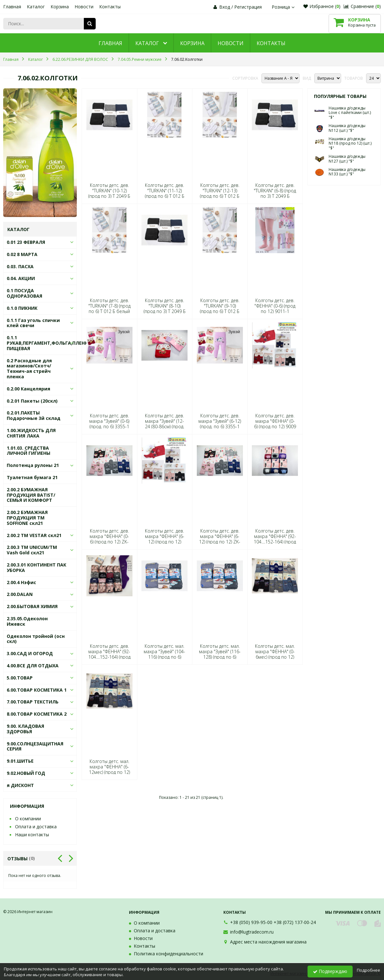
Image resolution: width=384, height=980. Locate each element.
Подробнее (368, 970)
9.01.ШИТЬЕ (20, 761)
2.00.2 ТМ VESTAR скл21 (34, 535)
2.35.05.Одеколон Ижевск (27, 621)
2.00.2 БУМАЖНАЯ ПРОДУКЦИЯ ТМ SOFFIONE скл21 (27, 518)
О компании (28, 819)
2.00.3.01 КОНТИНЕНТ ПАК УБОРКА (36, 567)
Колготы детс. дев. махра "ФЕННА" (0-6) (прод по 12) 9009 (275, 421)
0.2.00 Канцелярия (28, 389)
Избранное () (322, 6)
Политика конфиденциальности (168, 954)
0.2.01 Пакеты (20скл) (32, 401)
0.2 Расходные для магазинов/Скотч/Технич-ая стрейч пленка (29, 369)
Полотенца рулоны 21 (33, 465)
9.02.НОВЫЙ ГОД (26, 773)
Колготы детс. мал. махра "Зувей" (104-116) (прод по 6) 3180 (164, 654)
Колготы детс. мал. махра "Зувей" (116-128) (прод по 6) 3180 (220, 654)
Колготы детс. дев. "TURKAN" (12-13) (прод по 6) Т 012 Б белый (220, 193)
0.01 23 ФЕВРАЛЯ (26, 242)
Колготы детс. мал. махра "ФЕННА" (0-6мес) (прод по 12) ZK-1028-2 (275, 654)
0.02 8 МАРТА (22, 254)
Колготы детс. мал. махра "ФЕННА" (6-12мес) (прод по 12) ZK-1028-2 (109, 770)
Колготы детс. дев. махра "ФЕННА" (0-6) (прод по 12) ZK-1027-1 (109, 539)
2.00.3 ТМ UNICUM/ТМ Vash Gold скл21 (32, 550)
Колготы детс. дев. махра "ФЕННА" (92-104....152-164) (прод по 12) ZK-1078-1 (109, 654)
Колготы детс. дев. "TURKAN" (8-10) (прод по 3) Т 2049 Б (165, 306)
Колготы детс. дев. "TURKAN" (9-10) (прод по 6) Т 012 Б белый (220, 309)
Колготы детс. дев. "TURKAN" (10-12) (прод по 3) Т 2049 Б (109, 191)
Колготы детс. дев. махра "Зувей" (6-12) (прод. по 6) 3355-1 (220, 421)
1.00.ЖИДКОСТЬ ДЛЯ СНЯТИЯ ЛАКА (31, 433)
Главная (12, 7)
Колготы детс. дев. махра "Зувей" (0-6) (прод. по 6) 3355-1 (109, 421)
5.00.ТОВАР (20, 678)
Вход (225, 7)
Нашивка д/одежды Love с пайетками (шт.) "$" (350, 113)
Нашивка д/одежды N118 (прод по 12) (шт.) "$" (350, 143)
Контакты (110, 7)
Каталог (36, 7)
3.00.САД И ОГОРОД (30, 653)
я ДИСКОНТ (20, 785)
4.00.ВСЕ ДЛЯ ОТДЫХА (33, 666)
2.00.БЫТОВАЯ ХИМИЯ (32, 606)
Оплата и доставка (36, 827)
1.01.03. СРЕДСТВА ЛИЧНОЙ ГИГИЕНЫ (28, 451)
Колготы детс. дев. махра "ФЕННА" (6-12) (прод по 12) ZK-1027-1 (220, 539)
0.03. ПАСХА (20, 266)
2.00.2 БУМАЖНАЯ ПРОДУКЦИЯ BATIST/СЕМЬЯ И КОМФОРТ (31, 495)
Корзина (60, 7)
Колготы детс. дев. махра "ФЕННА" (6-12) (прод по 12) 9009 (165, 539)
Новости (84, 7)
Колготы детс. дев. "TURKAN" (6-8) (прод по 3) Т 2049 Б (275, 191)
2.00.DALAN (20, 594)
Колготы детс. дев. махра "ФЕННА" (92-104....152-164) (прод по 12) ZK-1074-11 (275, 539)
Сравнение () (362, 6)
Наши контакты (32, 835)
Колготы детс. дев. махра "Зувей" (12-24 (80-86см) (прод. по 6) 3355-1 (165, 424)
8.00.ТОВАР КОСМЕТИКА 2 (37, 714)
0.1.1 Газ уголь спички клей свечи (33, 323)
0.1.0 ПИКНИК (22, 308)
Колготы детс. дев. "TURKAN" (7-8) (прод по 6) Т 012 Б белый (109, 306)
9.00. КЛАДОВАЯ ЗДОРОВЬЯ (25, 729)
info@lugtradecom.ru (252, 932)
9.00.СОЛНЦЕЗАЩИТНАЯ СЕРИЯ (35, 746)
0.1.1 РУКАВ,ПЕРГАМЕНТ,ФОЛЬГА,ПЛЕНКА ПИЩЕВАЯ (49, 343)
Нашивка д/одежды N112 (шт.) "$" (347, 128)
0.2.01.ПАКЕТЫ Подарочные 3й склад (34, 415)
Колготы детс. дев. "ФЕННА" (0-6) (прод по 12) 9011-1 (275, 306)
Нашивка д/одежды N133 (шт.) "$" (347, 172)
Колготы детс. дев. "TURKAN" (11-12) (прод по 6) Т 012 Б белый (165, 193)
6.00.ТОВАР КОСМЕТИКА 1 (37, 690)
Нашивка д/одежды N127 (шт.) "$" (347, 159)
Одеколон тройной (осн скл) (36, 639)
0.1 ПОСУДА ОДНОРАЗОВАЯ (24, 293)
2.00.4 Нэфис (21, 582)
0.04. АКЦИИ (21, 278)
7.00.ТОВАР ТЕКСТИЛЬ (33, 702)
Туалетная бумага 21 (32, 477)
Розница (284, 7)
